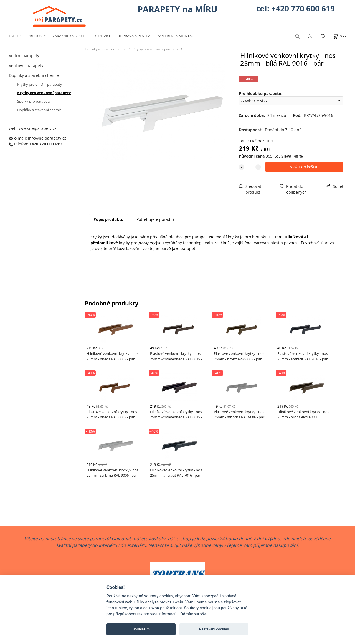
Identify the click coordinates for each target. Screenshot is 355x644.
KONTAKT (102, 36)
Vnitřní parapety (24, 56)
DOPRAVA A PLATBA (134, 36)
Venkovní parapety (26, 66)
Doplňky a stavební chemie (34, 75)
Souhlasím (141, 629)
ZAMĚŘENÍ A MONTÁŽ (175, 36)
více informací (163, 614)
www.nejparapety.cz (38, 128)
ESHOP (15, 36)
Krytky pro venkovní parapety (44, 93)
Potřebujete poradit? (155, 219)
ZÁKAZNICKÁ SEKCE (69, 36)
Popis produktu (108, 219)
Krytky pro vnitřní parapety (40, 84)
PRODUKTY (37, 36)
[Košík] (340, 36)
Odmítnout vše (193, 614)
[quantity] (250, 167)
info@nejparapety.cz (47, 138)
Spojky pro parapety (34, 101)
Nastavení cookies (214, 629)
